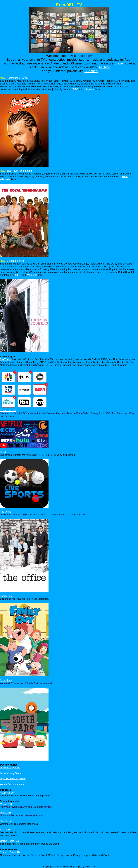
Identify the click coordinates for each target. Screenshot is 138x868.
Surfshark (91, 71)
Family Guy (6, 596)
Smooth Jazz (7, 821)
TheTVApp (6, 359)
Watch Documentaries (12, 784)
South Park (6, 680)
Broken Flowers (15, 261)
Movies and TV (8, 410)
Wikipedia (89, 89)
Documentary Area (10, 768)
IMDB (75, 89)
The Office (6, 512)
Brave (119, 63)
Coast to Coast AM (10, 852)
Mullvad (105, 67)
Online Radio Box (9, 841)
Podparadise (7, 793)
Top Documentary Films (13, 779)
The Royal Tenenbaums (20, 171)
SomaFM (5, 830)
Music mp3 (6, 804)
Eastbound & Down (17, 78)
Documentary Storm (11, 773)
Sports (4, 452)
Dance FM (6, 813)
